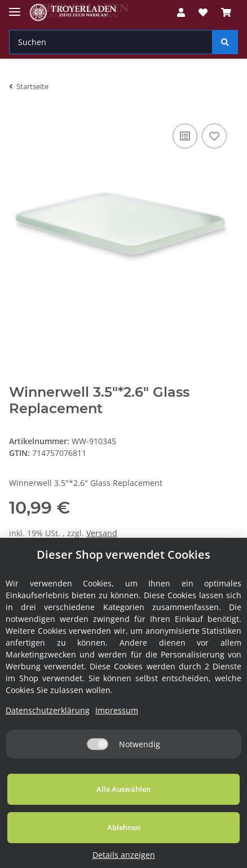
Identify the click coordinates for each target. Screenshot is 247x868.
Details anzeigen (124, 855)
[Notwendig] (98, 744)
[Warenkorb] (226, 12)
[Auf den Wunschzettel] (214, 136)
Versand (102, 533)
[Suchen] (111, 42)
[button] (181, 12)
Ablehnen (124, 827)
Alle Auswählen (123, 789)
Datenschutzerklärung (48, 710)
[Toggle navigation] (15, 7)
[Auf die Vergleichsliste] (185, 136)
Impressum (117, 710)
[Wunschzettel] (203, 12)
